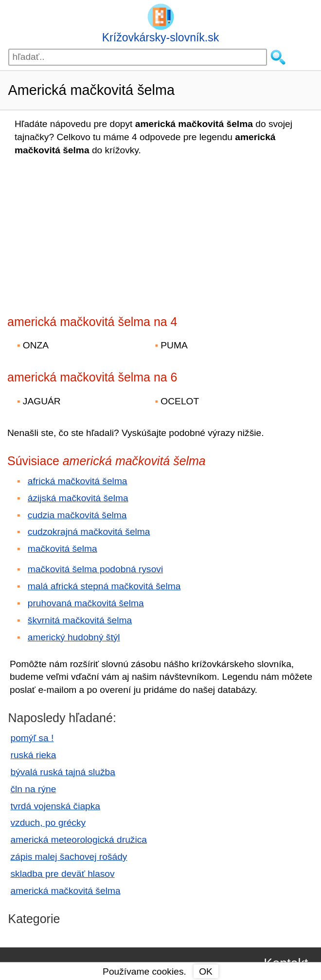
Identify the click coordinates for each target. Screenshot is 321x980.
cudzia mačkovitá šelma (77, 515)
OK (206, 971)
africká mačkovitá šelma (78, 481)
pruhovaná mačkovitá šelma (86, 603)
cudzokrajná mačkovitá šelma (89, 532)
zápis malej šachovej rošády (69, 857)
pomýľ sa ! (32, 738)
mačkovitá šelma (62, 549)
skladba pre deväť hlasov (63, 874)
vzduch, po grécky (48, 823)
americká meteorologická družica (79, 840)
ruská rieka (34, 755)
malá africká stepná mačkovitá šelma (104, 586)
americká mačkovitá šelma (66, 891)
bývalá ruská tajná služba (63, 772)
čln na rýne (34, 789)
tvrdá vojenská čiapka (56, 806)
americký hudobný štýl (74, 637)
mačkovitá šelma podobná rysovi (95, 569)
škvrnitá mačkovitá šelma (80, 620)
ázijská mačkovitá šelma (78, 498)
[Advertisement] (92, 233)
